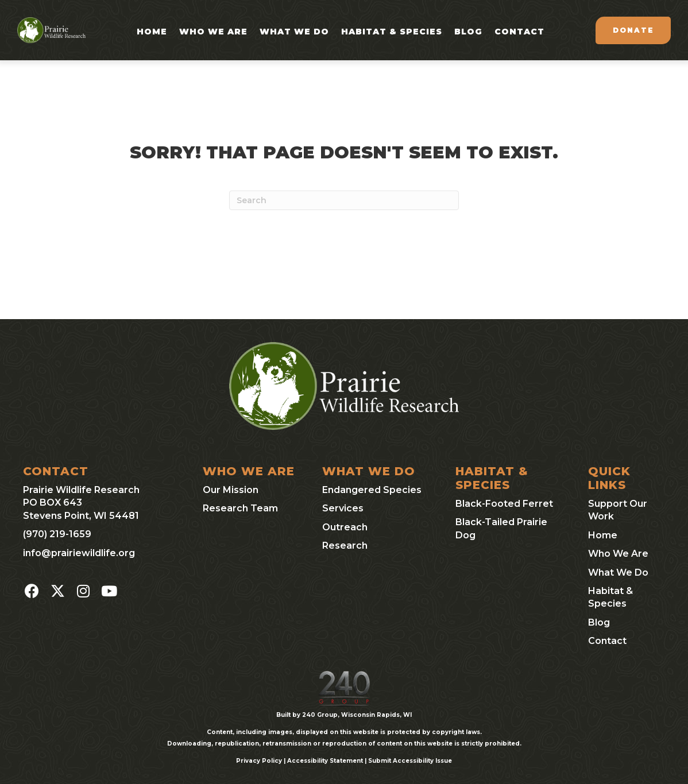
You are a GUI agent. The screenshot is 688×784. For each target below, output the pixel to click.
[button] (32, 591)
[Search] (344, 200)
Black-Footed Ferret (504, 504)
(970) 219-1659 (57, 534)
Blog (468, 32)
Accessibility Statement (325, 761)
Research (345, 546)
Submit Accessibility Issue (410, 761)
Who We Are (213, 32)
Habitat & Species (392, 32)
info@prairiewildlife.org (79, 553)
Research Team (240, 508)
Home (152, 32)
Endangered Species (372, 490)
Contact (519, 32)
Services (343, 508)
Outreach (345, 527)
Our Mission (231, 490)
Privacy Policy (259, 761)
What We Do (294, 32)
